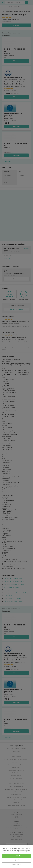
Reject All (16, 860)
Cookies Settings (16, 864)
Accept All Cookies (16, 856)
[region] (16, 856)
